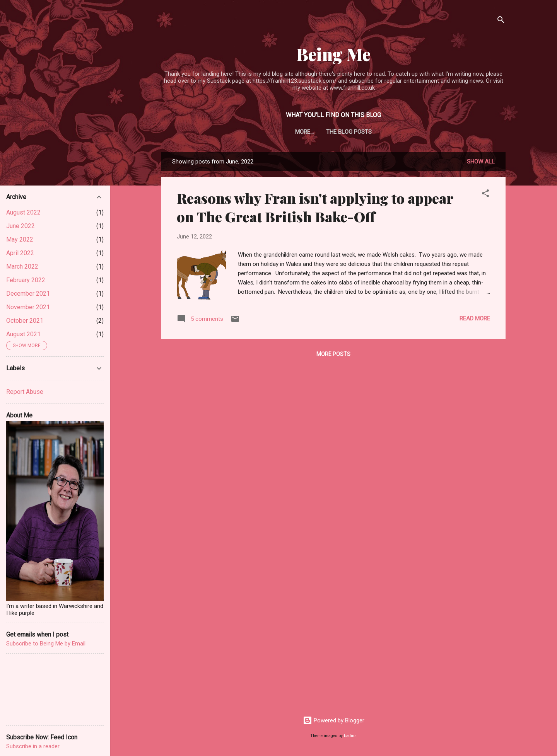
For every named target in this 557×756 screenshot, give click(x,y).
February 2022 (26, 280)
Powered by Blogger (334, 720)
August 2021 (23, 334)
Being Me (333, 54)
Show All (481, 162)
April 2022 (20, 253)
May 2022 (20, 239)
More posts (333, 354)
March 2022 (22, 266)
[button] (485, 195)
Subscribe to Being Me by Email (46, 644)
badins (350, 736)
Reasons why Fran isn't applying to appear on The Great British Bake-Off (315, 207)
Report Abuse (25, 392)
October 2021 (25, 321)
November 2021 (28, 307)
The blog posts (333, 132)
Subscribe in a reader (33, 746)
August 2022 (23, 212)
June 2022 (21, 226)
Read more (475, 318)
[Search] (501, 21)
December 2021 (28, 294)
